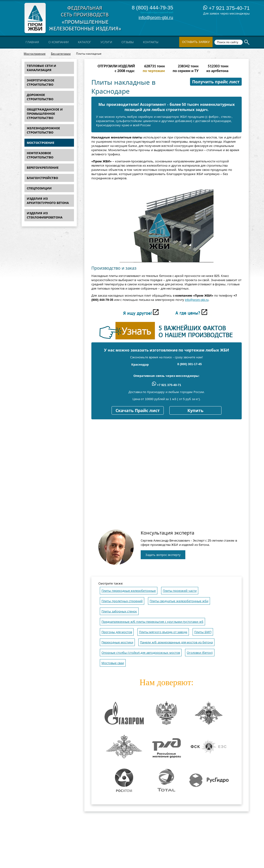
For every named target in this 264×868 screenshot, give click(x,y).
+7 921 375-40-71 (226, 8)
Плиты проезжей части (180, 591)
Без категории (61, 54)
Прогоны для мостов (117, 632)
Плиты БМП (203, 632)
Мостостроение (35, 54)
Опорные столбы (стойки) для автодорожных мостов (141, 653)
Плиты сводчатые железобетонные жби (179, 601)
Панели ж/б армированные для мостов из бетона (176, 642)
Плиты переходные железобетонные (129, 591)
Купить (195, 411)
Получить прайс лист (216, 82)
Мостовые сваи (113, 663)
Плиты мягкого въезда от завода (163, 632)
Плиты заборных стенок (119, 611)
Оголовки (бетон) (200, 653)
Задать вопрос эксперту (163, 555)
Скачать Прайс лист (138, 411)
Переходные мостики (117, 642)
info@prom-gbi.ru (156, 17)
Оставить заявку (196, 42)
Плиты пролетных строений (122, 601)
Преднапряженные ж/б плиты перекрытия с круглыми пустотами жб (152, 622)
